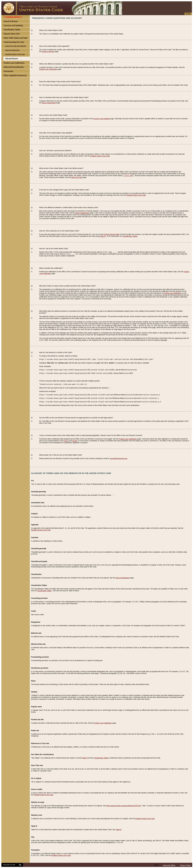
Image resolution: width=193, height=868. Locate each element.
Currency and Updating (102, 119)
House (66, 441)
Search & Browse (48, 52)
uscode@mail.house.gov (119, 458)
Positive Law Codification (48, 69)
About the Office (169, 865)
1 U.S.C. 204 (128, 176)
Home (188, 14)
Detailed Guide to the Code (100, 156)
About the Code (77, 177)
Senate (75, 441)
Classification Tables (130, 236)
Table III (103, 236)
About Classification (49, 103)
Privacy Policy (185, 865)
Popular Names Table (112, 234)
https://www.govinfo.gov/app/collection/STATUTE (124, 806)
